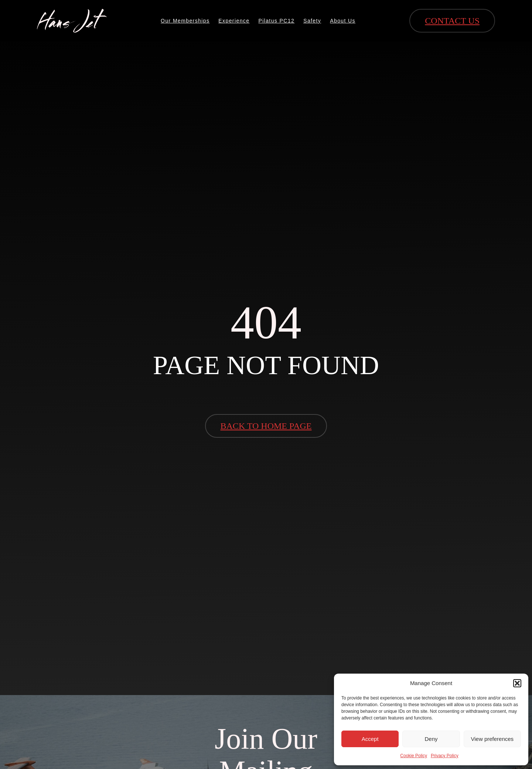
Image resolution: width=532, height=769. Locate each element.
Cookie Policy (414, 756)
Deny (431, 739)
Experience (234, 21)
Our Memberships (185, 21)
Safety (312, 21)
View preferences (492, 739)
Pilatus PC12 (276, 21)
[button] (517, 683)
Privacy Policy (445, 756)
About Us (343, 21)
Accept (370, 739)
